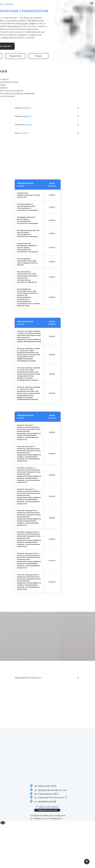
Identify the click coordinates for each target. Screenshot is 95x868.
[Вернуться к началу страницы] (87, 862)
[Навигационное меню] (92, 3)
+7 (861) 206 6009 (47, 807)
